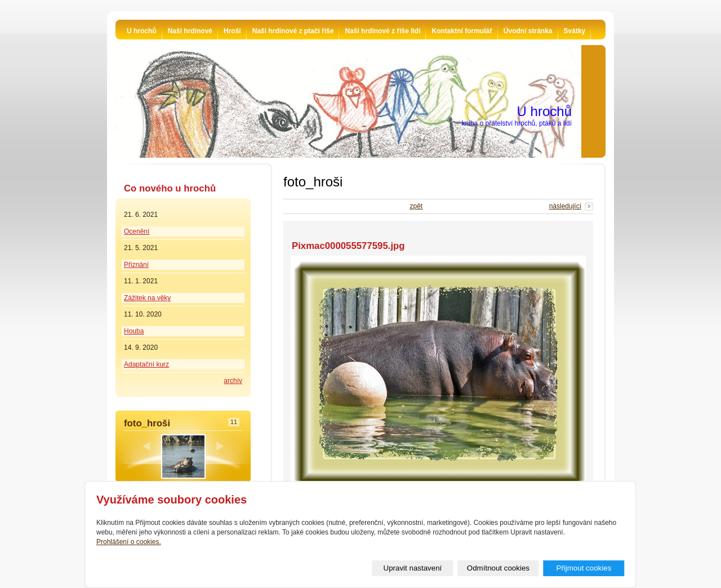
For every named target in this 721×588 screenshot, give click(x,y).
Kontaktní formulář (462, 31)
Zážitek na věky (147, 298)
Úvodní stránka (528, 31)
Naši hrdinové (190, 31)
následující (565, 206)
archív (233, 381)
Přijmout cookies (584, 568)
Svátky (575, 31)
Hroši (232, 31)
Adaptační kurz (146, 364)
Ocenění (137, 231)
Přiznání (136, 265)
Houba (134, 331)
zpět (416, 206)
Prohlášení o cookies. (129, 542)
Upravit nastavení (413, 568)
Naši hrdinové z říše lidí (382, 31)
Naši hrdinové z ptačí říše (293, 31)
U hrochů (142, 31)
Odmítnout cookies (498, 568)
